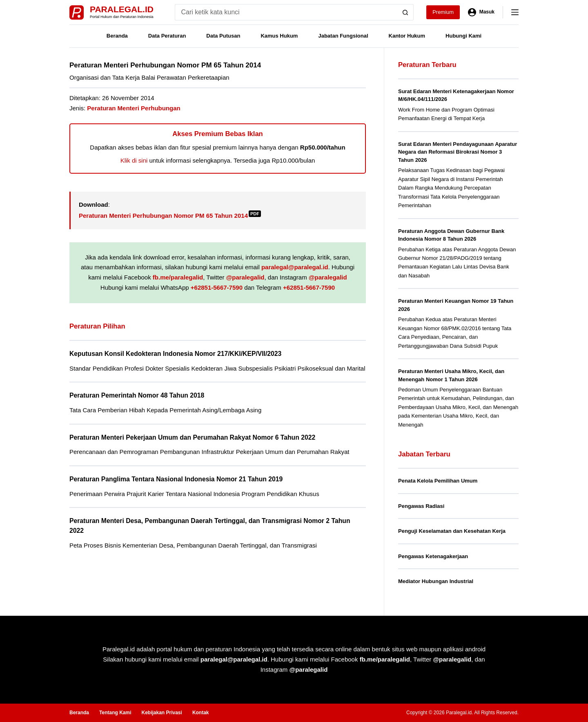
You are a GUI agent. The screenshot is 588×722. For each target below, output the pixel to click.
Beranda (117, 36)
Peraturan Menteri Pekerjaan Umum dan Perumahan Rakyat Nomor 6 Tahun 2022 (192, 437)
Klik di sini (134, 160)
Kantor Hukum (407, 36)
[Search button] (405, 12)
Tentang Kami (115, 713)
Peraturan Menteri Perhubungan (134, 108)
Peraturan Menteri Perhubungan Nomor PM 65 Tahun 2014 (170, 216)
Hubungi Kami (463, 36)
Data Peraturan (167, 36)
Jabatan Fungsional (343, 36)
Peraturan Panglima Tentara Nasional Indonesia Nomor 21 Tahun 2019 (176, 479)
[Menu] (515, 12)
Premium (443, 12)
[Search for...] (286, 12)
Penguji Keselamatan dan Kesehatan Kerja (452, 531)
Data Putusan (223, 36)
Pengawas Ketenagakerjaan (433, 556)
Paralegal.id (122, 9)
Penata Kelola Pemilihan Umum (438, 481)
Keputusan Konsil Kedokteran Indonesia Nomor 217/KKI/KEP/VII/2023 (175, 354)
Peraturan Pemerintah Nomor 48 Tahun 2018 (137, 395)
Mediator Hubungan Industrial (436, 581)
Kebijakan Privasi (161, 713)
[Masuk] (481, 12)
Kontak (201, 713)
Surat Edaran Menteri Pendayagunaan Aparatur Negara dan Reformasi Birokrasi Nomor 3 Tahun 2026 (458, 152)
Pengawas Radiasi (421, 506)
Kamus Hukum (279, 36)
